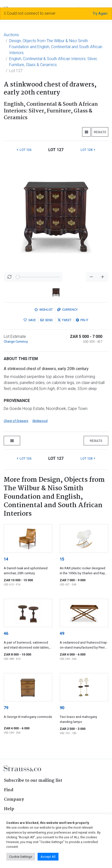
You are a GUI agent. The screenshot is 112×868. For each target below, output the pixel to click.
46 (6, 633)
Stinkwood (40, 421)
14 (6, 559)
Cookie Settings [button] (21, 857)
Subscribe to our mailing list (33, 781)
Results (100, 132)
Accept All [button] (48, 857)
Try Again (100, 13)
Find (9, 790)
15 (62, 559)
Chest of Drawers (16, 421)
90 (62, 708)
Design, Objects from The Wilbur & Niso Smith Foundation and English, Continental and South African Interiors (56, 47)
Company (14, 800)
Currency (67, 310)
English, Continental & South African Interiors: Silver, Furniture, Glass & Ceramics (53, 62)
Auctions (11, 35)
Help (9, 809)
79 (6, 708)
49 (62, 633)
